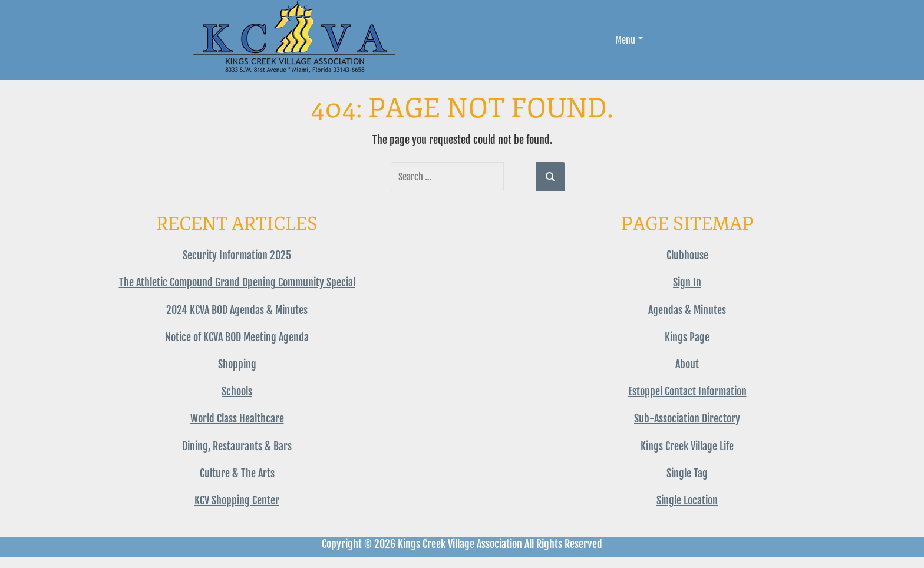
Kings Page (687, 337)
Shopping (237, 364)
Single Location (687, 500)
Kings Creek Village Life (687, 446)
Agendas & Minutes (687, 310)
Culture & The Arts (237, 473)
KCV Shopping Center (237, 500)
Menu (629, 40)
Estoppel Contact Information (687, 391)
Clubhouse (687, 255)
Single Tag (687, 473)
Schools (237, 391)
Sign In (687, 282)
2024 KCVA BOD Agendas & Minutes (237, 310)
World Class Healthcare (237, 418)
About (687, 364)
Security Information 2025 (237, 255)
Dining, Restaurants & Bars (237, 446)
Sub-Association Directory (687, 418)
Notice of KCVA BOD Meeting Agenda (237, 337)
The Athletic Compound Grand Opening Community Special (237, 282)
